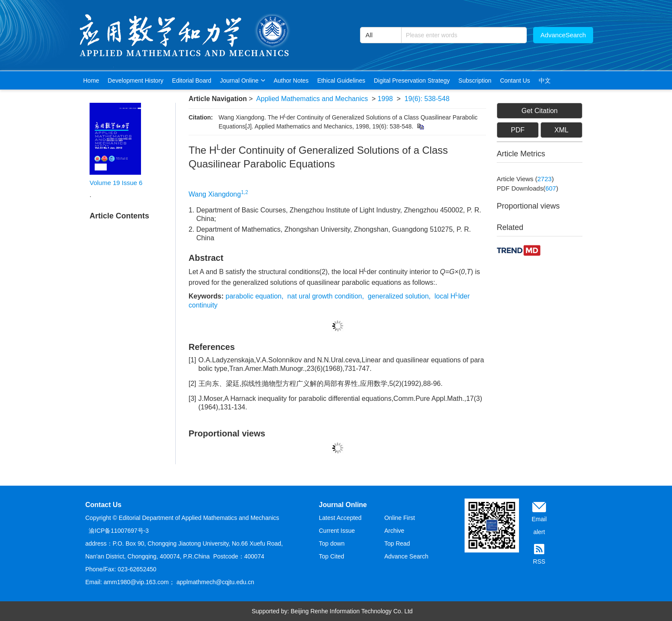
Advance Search (406, 556)
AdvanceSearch (563, 35)
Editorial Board (192, 81)
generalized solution (398, 296)
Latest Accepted (340, 518)
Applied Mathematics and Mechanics (312, 99)
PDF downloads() (527, 188)
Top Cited (331, 556)
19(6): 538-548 (427, 99)
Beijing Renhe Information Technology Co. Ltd (352, 611)
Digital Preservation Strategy (412, 81)
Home (91, 81)
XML (562, 130)
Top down (332, 543)
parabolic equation (253, 296)
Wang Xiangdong (215, 194)
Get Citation (540, 111)
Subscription (475, 81)
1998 (385, 99)
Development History (135, 81)
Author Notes (291, 81)
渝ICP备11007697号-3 (119, 531)
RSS (539, 561)
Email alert (539, 525)
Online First (400, 518)
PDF (518, 130)
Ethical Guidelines (341, 81)
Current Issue (337, 531)
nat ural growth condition (324, 296)
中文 (545, 81)
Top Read (397, 543)
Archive (394, 531)
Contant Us (515, 81)
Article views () (525, 179)
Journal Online (242, 81)
